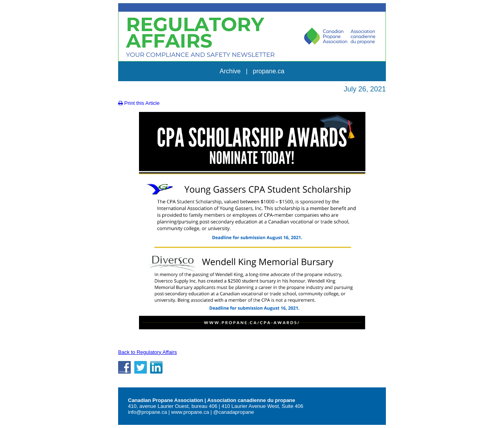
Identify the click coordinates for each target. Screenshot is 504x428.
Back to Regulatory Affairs (147, 352)
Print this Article (139, 103)
